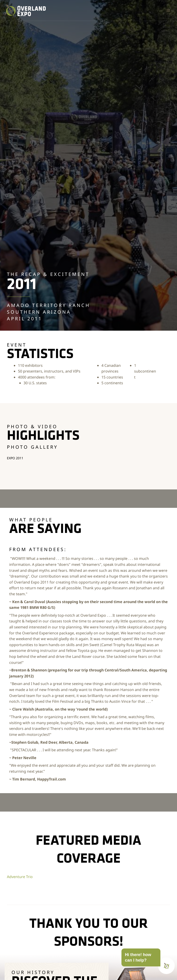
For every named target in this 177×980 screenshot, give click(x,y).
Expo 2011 (15, 458)
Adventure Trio (20, 877)
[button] (168, 10)
